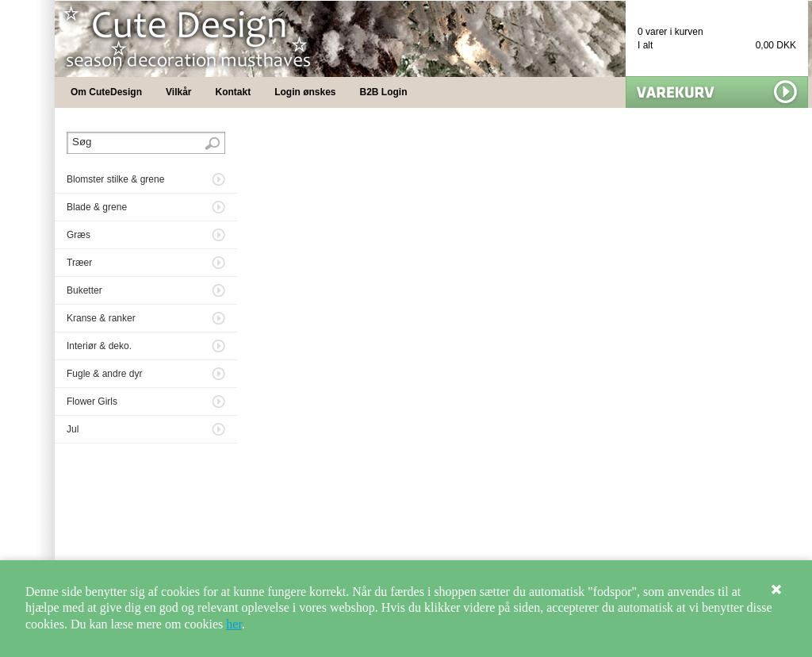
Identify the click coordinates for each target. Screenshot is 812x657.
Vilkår (178, 92)
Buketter (84, 290)
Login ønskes (305, 92)
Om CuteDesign (106, 92)
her (234, 624)
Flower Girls (92, 401)
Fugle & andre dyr (104, 374)
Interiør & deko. (99, 346)
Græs (79, 235)
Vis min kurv (717, 92)
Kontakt (234, 92)
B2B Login (384, 92)
